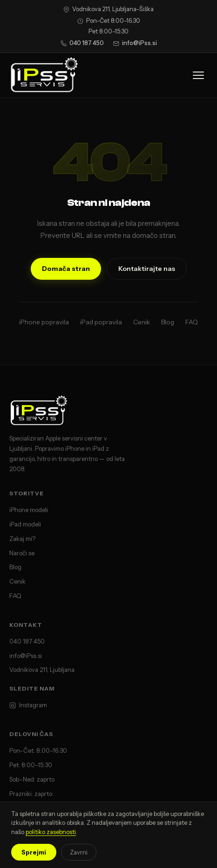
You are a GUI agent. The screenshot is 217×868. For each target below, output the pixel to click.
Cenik (142, 322)
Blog (168, 322)
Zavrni (79, 852)
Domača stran (66, 269)
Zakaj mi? (22, 539)
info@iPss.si (135, 43)
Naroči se (22, 553)
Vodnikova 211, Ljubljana (42, 670)
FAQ (192, 322)
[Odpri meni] (198, 75)
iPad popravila (101, 322)
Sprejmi (34, 852)
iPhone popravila (44, 322)
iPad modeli (25, 524)
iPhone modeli (29, 510)
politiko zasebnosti (51, 832)
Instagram (28, 705)
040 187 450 (82, 43)
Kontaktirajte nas (147, 269)
